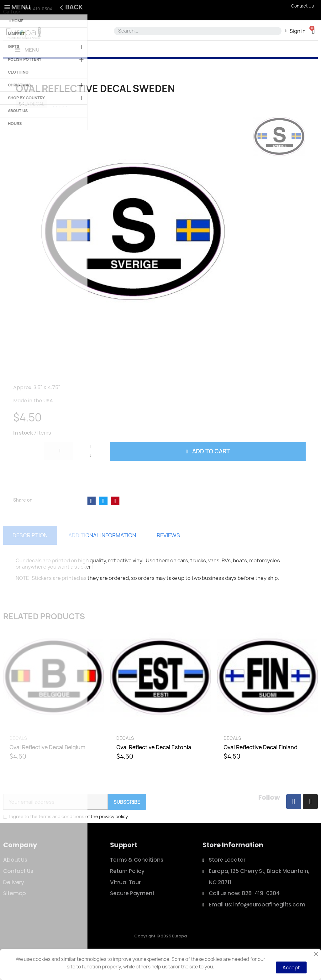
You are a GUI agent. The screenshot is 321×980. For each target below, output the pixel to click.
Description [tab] (30, 558)
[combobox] (197, 31)
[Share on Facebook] (91, 524)
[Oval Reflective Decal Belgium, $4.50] (53, 719)
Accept (291, 967)
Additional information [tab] (102, 558)
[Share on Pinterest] (115, 524)
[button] (313, 31)
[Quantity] (59, 473)
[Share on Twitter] (103, 524)
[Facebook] (294, 824)
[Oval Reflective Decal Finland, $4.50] (268, 719)
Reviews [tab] (168, 558)
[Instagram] (310, 824)
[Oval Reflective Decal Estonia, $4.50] (160, 719)
